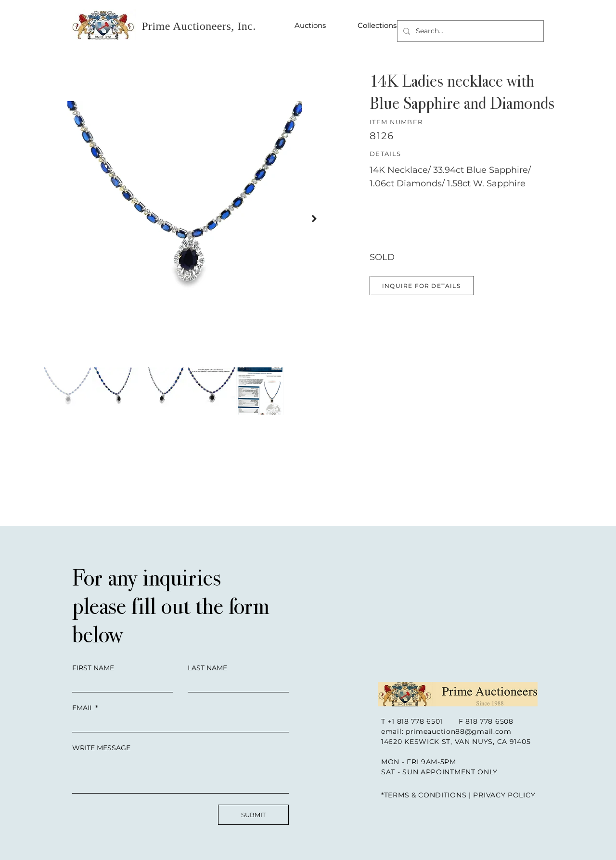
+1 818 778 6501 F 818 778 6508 (450, 721)
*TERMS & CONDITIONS (424, 795)
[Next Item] (314, 218)
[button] (422, 286)
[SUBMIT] (253, 815)
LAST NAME (207, 668)
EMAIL (83, 708)
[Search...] (469, 31)
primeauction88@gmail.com (459, 731)
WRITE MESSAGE (101, 748)
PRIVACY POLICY (504, 795)
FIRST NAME (93, 668)
